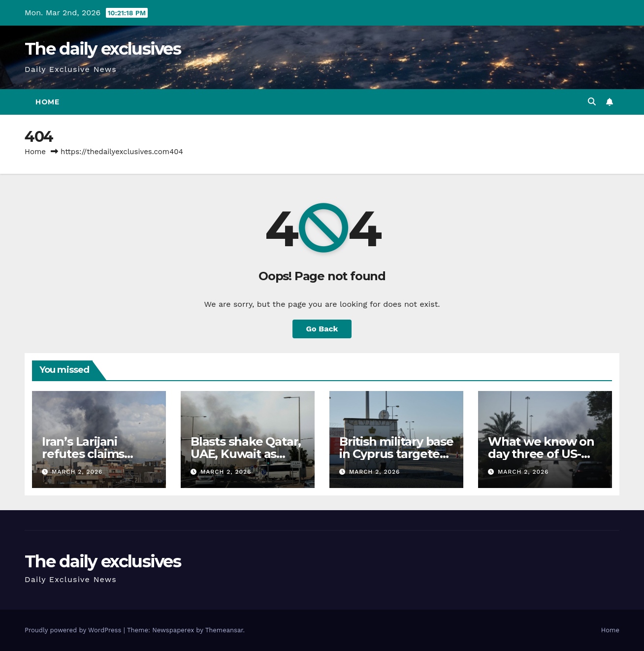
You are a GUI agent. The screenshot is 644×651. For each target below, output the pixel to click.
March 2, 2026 (77, 472)
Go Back (322, 329)
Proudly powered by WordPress (74, 630)
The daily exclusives (103, 49)
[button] (592, 102)
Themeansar (224, 630)
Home (47, 102)
